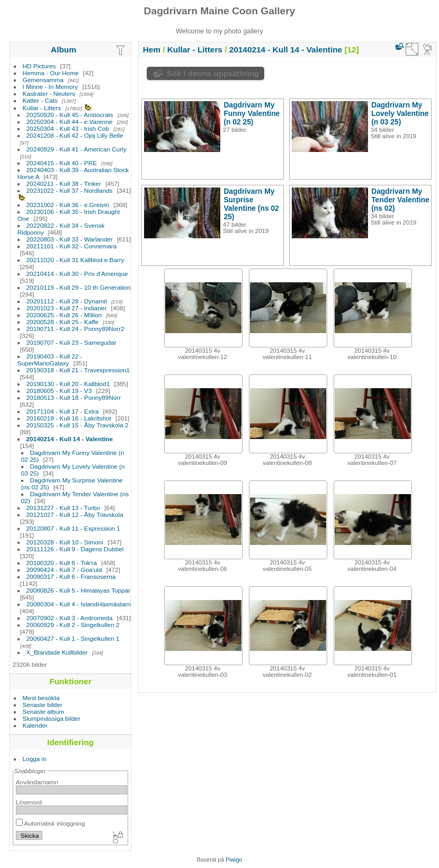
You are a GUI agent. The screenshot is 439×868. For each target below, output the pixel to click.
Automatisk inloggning (51, 823)
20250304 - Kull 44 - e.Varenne (70, 122)
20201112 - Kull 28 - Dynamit (67, 301)
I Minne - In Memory (51, 87)
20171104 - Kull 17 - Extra (63, 411)
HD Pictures (39, 66)
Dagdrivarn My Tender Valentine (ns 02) (400, 200)
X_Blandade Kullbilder (57, 652)
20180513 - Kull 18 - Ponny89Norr (74, 397)
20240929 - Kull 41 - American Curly (77, 149)
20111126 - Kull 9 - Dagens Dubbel (75, 549)
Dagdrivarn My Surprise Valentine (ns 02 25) (251, 204)
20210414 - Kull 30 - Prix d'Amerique (77, 274)
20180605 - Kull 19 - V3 (59, 391)
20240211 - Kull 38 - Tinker (64, 184)
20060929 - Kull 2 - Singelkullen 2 (73, 625)
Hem (152, 50)
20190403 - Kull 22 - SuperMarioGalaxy (50, 360)
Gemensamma (43, 80)
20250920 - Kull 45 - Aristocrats (70, 115)
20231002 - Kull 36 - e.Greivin (68, 205)
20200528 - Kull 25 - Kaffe (63, 322)
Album (64, 50)
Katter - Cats (40, 100)
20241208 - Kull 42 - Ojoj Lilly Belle (75, 135)
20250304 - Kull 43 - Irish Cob (68, 128)
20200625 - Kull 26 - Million (64, 315)
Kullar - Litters (42, 108)
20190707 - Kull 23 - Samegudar (71, 342)
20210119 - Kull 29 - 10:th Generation (79, 287)
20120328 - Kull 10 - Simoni (65, 542)
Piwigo (234, 860)
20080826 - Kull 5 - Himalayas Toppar (79, 590)
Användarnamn (37, 782)
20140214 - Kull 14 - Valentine (70, 439)
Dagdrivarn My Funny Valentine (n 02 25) (252, 113)
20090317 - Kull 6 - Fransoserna (71, 576)
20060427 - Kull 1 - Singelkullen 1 (73, 638)
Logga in (35, 759)
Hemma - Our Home (51, 73)
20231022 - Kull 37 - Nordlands (70, 190)
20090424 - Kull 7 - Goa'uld (64, 570)
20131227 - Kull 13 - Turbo (63, 508)
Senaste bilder (43, 705)
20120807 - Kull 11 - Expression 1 (73, 528)
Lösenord (29, 802)
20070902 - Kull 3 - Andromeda (70, 618)
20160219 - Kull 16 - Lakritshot (69, 418)
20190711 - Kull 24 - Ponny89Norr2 (75, 329)
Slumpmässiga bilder (52, 718)
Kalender (35, 725)
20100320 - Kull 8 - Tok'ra (62, 563)
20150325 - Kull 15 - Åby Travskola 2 (78, 425)
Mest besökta (41, 698)
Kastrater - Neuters (49, 93)
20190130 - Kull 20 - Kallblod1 (68, 384)
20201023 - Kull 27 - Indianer (67, 308)
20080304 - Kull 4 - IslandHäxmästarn (79, 604)
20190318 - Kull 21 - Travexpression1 (78, 370)
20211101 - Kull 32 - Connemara (72, 246)
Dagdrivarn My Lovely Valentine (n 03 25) (400, 113)
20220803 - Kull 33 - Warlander (70, 239)
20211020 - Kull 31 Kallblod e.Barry (75, 260)
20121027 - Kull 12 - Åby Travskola (75, 514)
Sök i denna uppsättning (213, 73)
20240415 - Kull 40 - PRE (62, 163)
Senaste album (44, 712)
